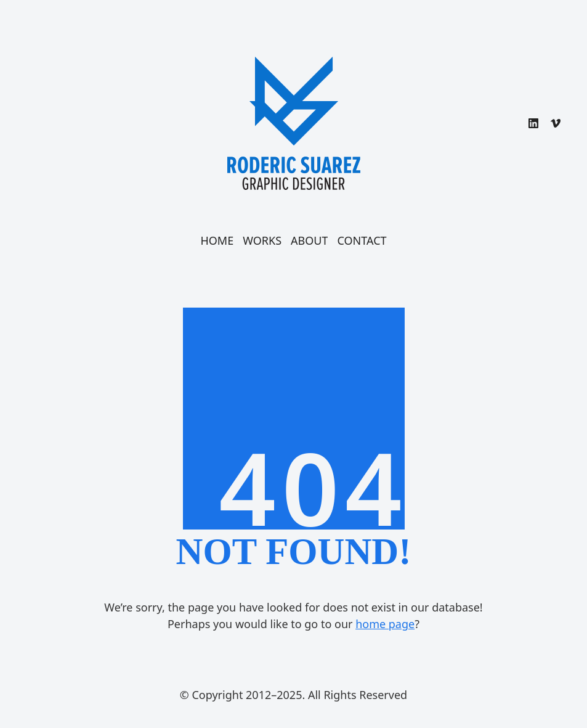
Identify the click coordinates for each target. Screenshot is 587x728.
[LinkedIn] (533, 123)
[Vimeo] (556, 123)
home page (385, 624)
